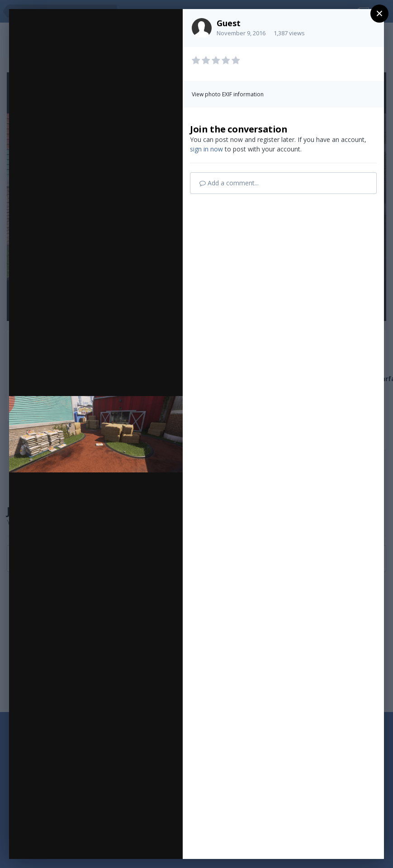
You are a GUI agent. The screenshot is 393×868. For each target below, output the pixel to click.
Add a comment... (229, 183)
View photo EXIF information (228, 94)
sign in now (206, 149)
